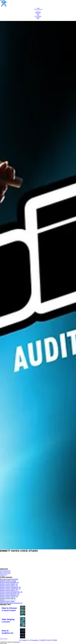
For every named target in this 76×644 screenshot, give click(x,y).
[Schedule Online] (4, 575)
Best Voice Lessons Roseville (9, 579)
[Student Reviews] (4, 639)
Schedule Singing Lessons (8, 581)
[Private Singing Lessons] (5, 571)
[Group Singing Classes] (5, 572)
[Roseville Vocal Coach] (5, 574)
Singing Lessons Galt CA (8, 598)
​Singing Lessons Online (7, 601)
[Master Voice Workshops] (5, 573)
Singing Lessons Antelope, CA (9, 595)
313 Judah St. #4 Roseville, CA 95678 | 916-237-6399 (38, 640)
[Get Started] (3, 576)
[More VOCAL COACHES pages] (38, 11)
